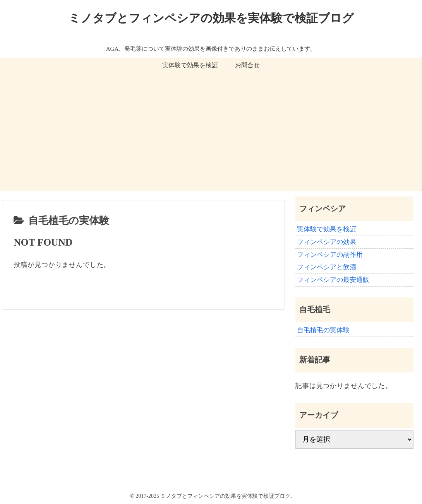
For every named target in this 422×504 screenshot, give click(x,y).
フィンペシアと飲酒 (327, 267)
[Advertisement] (211, 137)
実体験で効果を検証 (327, 229)
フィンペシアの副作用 (330, 255)
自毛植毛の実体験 (323, 330)
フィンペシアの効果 (327, 242)
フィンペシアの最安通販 (333, 280)
